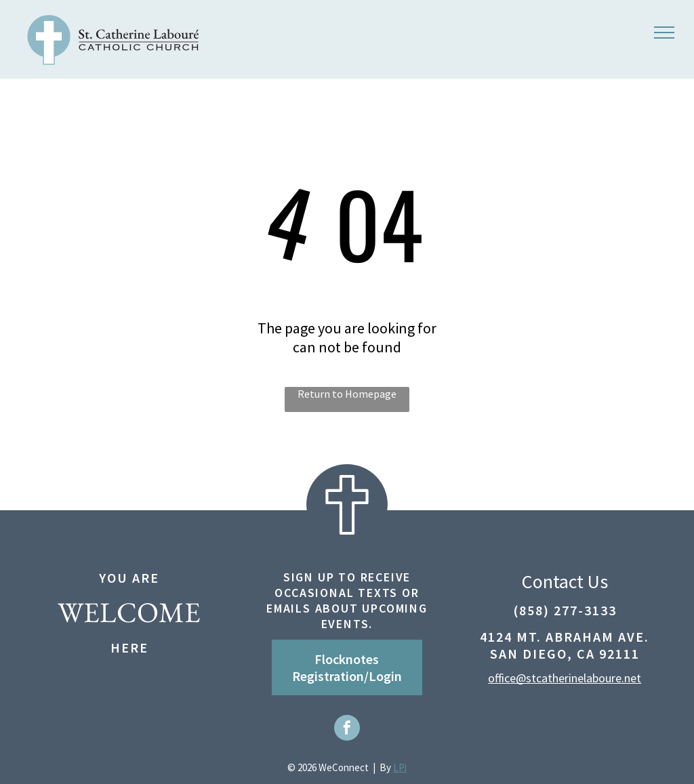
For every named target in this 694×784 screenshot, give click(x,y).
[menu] (664, 33)
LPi (400, 767)
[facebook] (347, 729)
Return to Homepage (347, 394)
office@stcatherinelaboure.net (565, 678)
